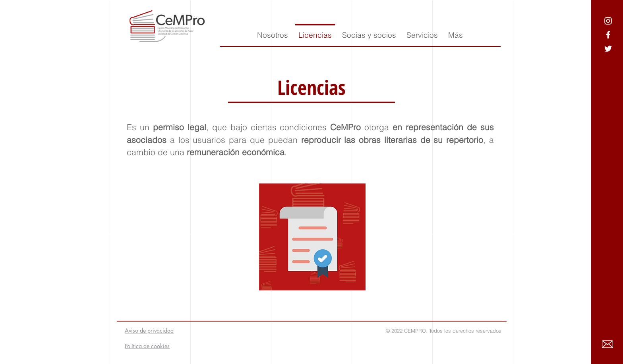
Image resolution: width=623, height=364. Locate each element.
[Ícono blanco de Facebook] (608, 35)
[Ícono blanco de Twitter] (608, 49)
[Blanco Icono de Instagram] (608, 21)
